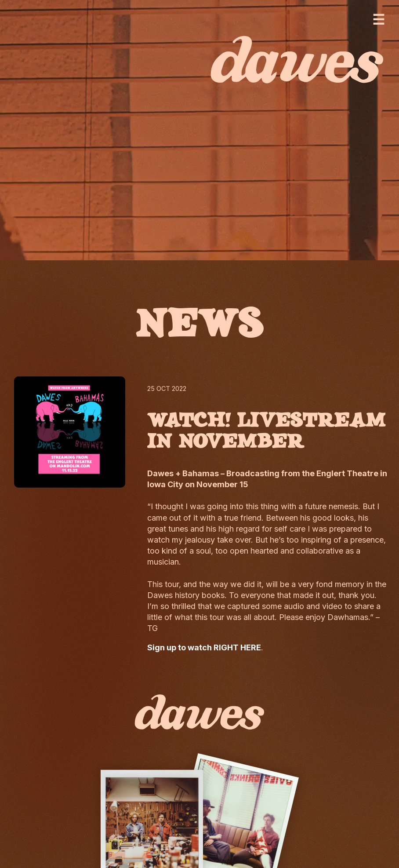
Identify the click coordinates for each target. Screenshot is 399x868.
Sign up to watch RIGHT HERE (204, 647)
